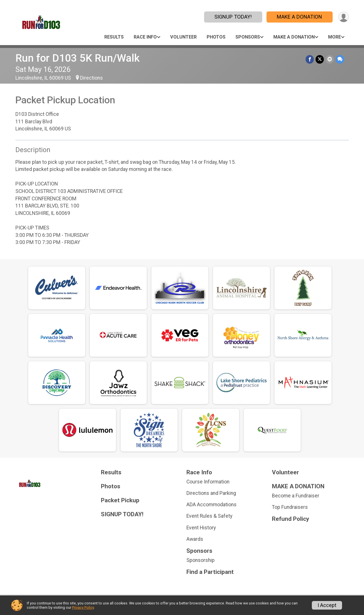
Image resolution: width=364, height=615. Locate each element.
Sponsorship (201, 560)
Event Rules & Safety (209, 516)
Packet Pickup (120, 500)
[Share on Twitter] (320, 59)
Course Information (208, 482)
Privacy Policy (83, 607)
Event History (201, 528)
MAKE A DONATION (299, 17)
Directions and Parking (211, 493)
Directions (91, 78)
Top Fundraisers (290, 507)
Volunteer (183, 37)
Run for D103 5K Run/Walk (78, 58)
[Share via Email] (330, 59)
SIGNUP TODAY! (233, 17)
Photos (216, 37)
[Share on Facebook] (310, 59)
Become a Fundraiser (296, 496)
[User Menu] (344, 17)
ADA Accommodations (212, 505)
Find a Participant (210, 572)
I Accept (327, 605)
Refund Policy (290, 519)
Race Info (145, 37)
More (334, 37)
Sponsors (248, 37)
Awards (195, 539)
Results (114, 37)
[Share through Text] (340, 59)
